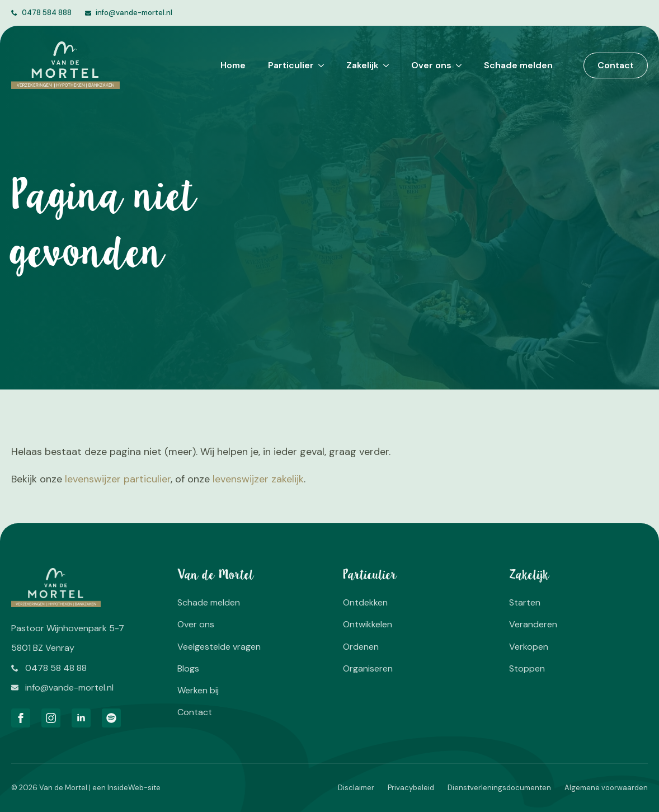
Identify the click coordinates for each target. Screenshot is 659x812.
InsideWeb (126, 788)
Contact (195, 712)
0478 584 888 (47, 13)
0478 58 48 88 (56, 668)
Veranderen (533, 624)
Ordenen (361, 647)
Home (233, 65)
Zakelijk (363, 65)
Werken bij (198, 690)
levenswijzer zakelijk (258, 479)
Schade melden (518, 65)
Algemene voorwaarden (606, 788)
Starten (525, 602)
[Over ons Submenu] (456, 65)
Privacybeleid (411, 788)
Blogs (188, 668)
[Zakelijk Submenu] (384, 65)
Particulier (291, 65)
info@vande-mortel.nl (134, 13)
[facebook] (21, 718)
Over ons (431, 65)
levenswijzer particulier (118, 479)
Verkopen (529, 647)
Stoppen (527, 668)
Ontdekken (365, 602)
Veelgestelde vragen (219, 647)
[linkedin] (81, 718)
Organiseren (368, 668)
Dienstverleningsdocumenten (499, 788)
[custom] (111, 718)
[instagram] (51, 718)
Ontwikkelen (368, 624)
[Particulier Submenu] (319, 65)
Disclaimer (356, 788)
